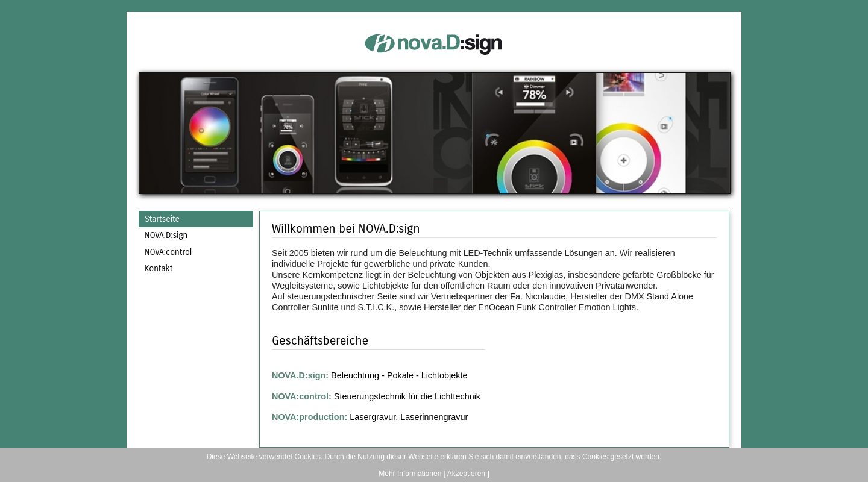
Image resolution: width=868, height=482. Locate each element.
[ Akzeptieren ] (467, 474)
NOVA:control (168, 252)
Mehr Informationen (410, 474)
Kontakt (159, 268)
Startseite (162, 219)
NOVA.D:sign (166, 235)
